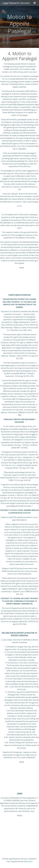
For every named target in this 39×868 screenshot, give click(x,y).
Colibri (30, 861)
